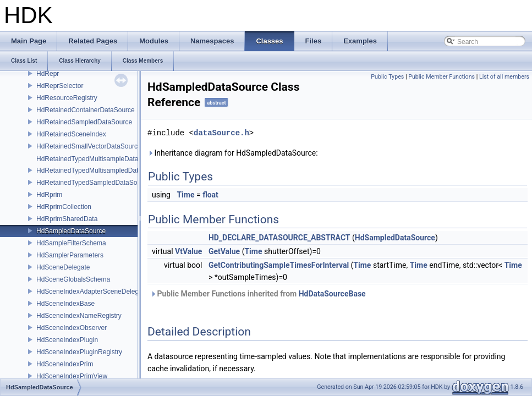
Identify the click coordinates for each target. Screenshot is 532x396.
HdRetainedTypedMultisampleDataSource (98, 159)
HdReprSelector (60, 86)
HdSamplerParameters (70, 255)
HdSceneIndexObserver (72, 328)
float (210, 195)
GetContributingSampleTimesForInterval (279, 265)
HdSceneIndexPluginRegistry (79, 352)
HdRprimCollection (64, 207)
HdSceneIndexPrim (65, 364)
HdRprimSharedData (67, 219)
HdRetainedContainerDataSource (86, 110)
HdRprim (49, 195)
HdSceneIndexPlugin (67, 340)
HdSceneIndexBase (65, 304)
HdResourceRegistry (67, 98)
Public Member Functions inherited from (258, 294)
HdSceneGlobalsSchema (73, 279)
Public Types (387, 77)
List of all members (504, 77)
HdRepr (48, 74)
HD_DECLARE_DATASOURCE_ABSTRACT (279, 238)
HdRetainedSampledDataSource (84, 122)
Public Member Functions (441, 77)
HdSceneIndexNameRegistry (79, 316)
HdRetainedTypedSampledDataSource (93, 183)
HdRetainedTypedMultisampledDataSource (100, 170)
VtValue (188, 251)
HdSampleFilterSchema (71, 243)
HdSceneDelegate (63, 267)
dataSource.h (221, 133)
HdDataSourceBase (332, 294)
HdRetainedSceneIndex (71, 134)
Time (185, 195)
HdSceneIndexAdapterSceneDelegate (92, 291)
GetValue (224, 251)
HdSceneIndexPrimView (72, 376)
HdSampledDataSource (71, 231)
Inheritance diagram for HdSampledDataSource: (233, 153)
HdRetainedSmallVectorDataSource (89, 146)
